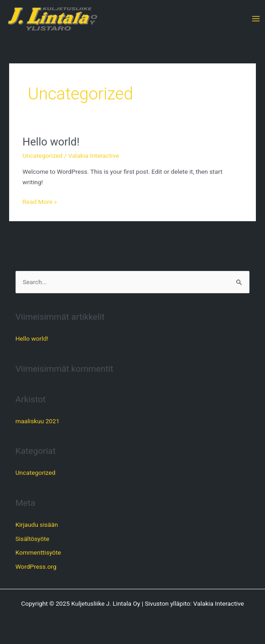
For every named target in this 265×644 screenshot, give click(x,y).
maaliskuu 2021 (38, 421)
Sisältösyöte (32, 539)
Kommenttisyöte (38, 552)
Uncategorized (42, 156)
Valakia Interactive (219, 603)
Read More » (40, 201)
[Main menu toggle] (256, 19)
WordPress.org (36, 566)
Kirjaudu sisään (37, 525)
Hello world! (51, 142)
